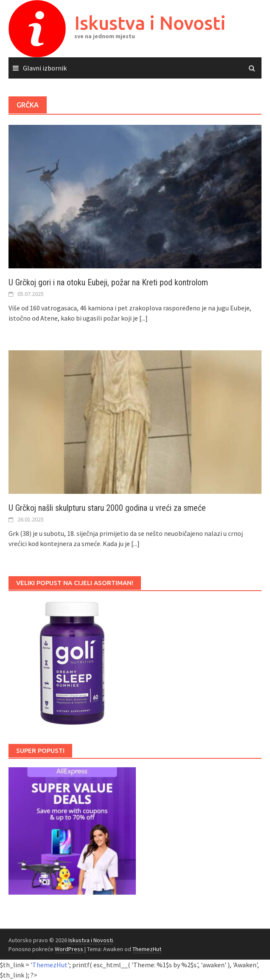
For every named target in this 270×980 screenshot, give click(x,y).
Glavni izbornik (45, 68)
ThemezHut (147, 949)
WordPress (69, 949)
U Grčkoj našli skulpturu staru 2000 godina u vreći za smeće (107, 508)
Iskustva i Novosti (150, 23)
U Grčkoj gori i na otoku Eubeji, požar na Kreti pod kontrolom (108, 282)
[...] (143, 318)
